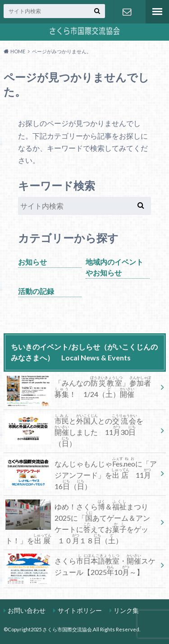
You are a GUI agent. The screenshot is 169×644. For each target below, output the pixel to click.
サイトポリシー (80, 610)
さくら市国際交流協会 (67, 629)
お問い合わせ (127, 12)
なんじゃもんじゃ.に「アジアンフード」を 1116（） (81, 473)
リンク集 (126, 610)
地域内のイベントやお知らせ (114, 267)
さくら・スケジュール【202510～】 (80, 567)
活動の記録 (36, 291)
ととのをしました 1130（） (74, 430)
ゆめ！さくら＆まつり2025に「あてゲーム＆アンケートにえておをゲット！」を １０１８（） (78, 522)
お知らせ (32, 262)
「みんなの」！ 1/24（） (78, 389)
